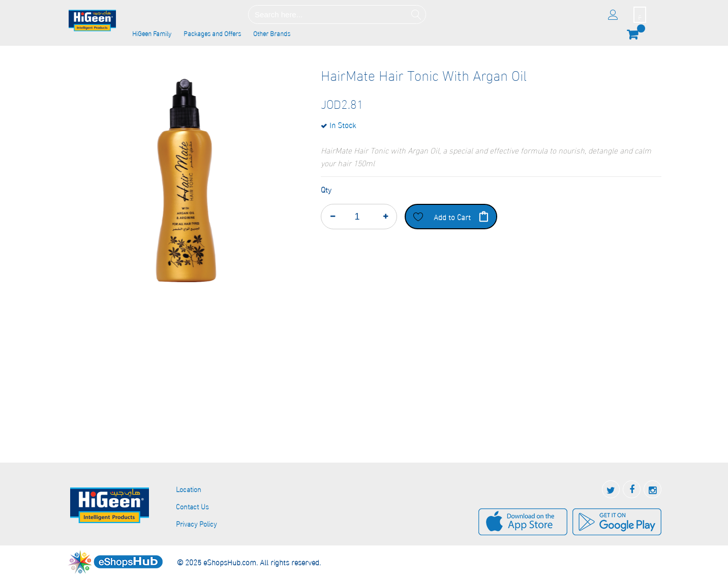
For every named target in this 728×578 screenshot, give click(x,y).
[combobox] (337, 14)
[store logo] (93, 21)
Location (189, 489)
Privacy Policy (196, 523)
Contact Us (192, 506)
